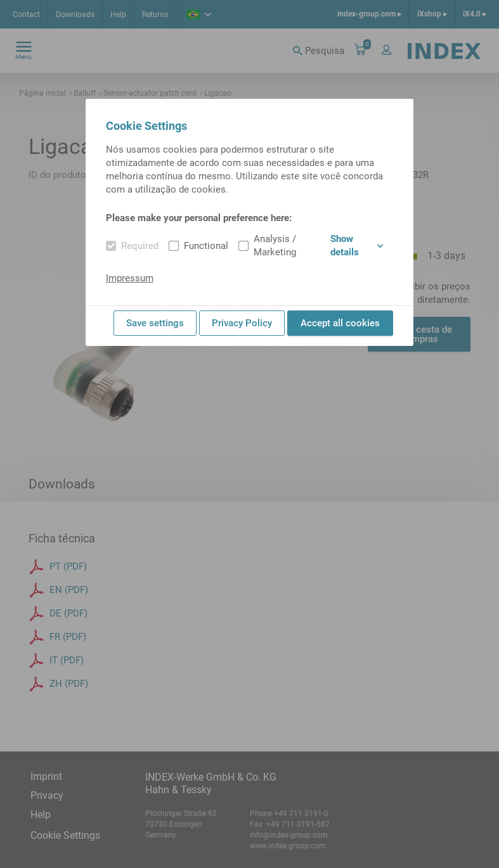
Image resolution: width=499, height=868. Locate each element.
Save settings (155, 323)
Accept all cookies (340, 323)
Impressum (130, 278)
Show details (357, 246)
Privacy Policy (242, 323)
